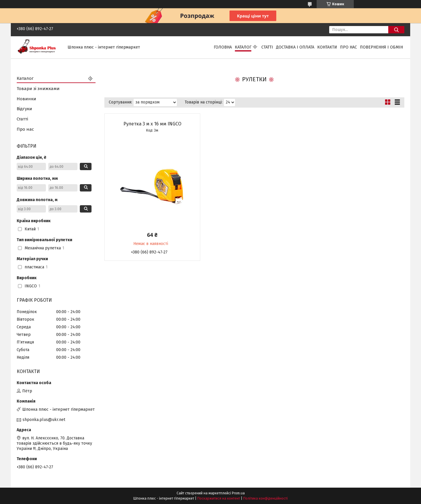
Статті (267, 47)
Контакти (327, 47)
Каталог (243, 47)
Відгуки (24, 109)
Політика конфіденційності (265, 498)
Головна (223, 47)
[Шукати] (396, 30)
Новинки (26, 99)
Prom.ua (238, 493)
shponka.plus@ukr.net (44, 420)
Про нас (348, 47)
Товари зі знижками (38, 89)
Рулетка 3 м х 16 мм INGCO (152, 124)
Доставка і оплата (295, 47)
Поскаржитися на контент (219, 498)
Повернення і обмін (381, 47)
